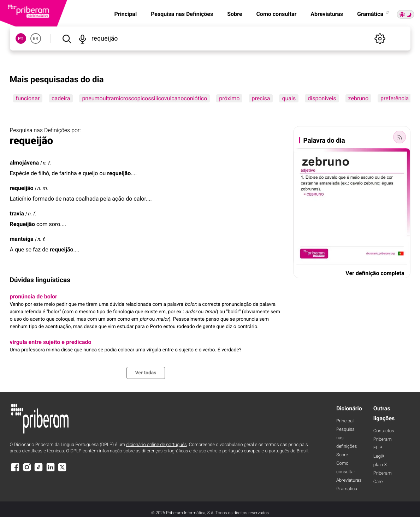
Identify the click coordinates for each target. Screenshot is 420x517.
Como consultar (276, 14)
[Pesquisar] (67, 38)
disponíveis (322, 98)
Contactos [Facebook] (384, 431)
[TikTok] (39, 471)
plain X (380, 465)
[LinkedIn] (51, 471)
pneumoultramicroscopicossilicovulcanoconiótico (144, 98)
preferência (395, 98)
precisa (261, 98)
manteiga (22, 239)
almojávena (24, 163)
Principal (125, 14)
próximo (229, 98)
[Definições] (380, 38)
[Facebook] (15, 471)
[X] (62, 471)
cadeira (61, 98)
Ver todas (146, 373)
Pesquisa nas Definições (182, 14)
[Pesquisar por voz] (82, 38)
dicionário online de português (156, 445)
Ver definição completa (375, 273)
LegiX (379, 456)
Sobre (235, 14)
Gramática (373, 14)
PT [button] (21, 38)
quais (289, 98)
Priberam (383, 439)
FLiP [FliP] (378, 448)
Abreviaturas (327, 14)
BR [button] (36, 38)
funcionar (28, 98)
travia (17, 213)
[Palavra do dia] (400, 137)
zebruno (358, 98)
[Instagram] (27, 471)
